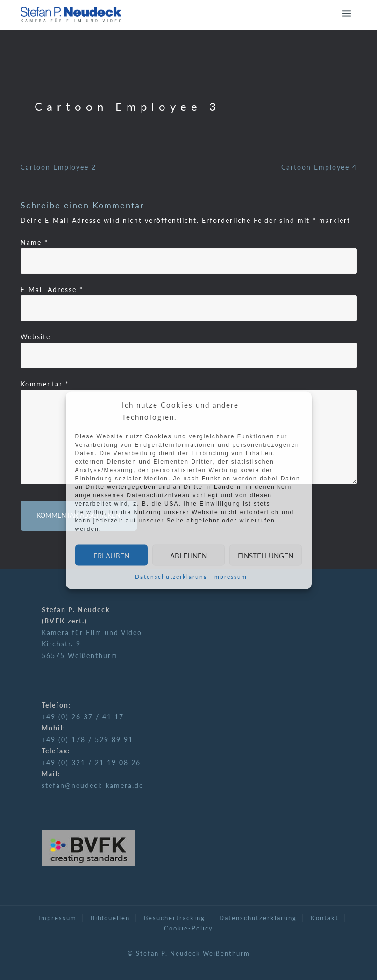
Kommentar (45, 384)
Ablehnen (188, 555)
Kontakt (325, 918)
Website (36, 337)
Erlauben (111, 555)
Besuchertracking (174, 918)
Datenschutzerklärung (171, 576)
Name (34, 242)
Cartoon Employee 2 (58, 167)
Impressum (230, 576)
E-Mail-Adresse (52, 290)
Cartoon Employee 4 (319, 167)
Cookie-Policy (188, 928)
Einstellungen (266, 555)
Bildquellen (110, 918)
